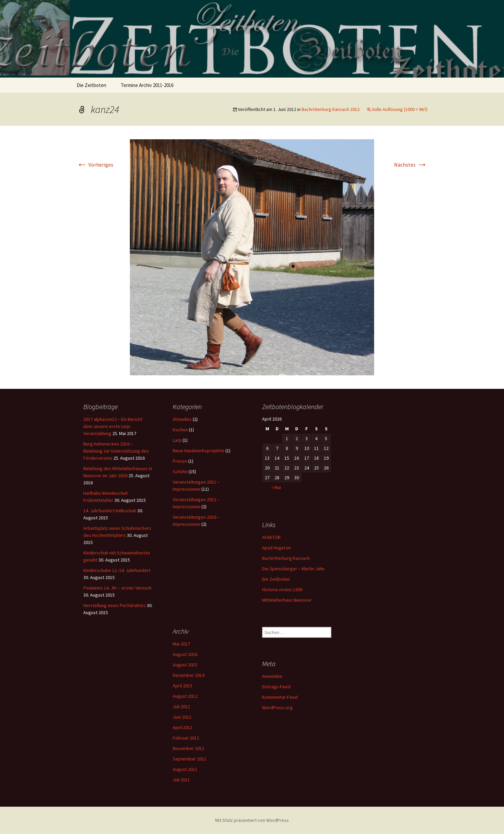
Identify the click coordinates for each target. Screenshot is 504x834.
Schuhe (180, 471)
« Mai (276, 487)
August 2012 (185, 696)
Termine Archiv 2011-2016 (147, 85)
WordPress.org (277, 708)
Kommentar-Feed (280, 697)
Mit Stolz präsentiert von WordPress (252, 820)
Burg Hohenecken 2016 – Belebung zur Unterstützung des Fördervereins (116, 451)
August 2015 (185, 665)
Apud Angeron (276, 548)
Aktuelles (182, 419)
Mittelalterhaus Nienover (287, 600)
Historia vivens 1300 (282, 589)
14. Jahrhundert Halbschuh (110, 511)
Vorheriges (95, 165)
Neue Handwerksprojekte (199, 451)
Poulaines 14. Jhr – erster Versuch (117, 588)
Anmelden (272, 676)
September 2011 (190, 759)
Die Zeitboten (91, 85)
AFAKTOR (271, 537)
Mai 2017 (181, 644)
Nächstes (411, 165)
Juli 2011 (181, 780)
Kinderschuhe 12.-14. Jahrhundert (117, 570)
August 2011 (185, 769)
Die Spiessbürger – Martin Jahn (293, 569)
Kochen (180, 430)
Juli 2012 (181, 707)
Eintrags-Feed (276, 687)
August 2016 (185, 654)
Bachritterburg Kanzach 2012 (331, 109)
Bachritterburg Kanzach (286, 558)
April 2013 (183, 686)
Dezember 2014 (189, 675)
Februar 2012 (186, 738)
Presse (180, 461)
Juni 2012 (182, 717)
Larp (177, 440)
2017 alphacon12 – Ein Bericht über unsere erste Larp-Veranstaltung (113, 426)
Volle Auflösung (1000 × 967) (400, 109)
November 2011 (189, 748)
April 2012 (183, 727)
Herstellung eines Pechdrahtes (115, 605)
